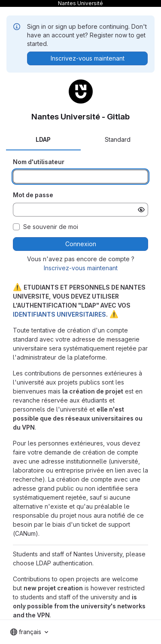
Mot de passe (33, 195)
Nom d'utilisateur (39, 162)
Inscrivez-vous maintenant (81, 268)
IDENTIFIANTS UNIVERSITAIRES (59, 314)
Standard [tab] (118, 139)
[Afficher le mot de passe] (141, 210)
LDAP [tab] (43, 139)
